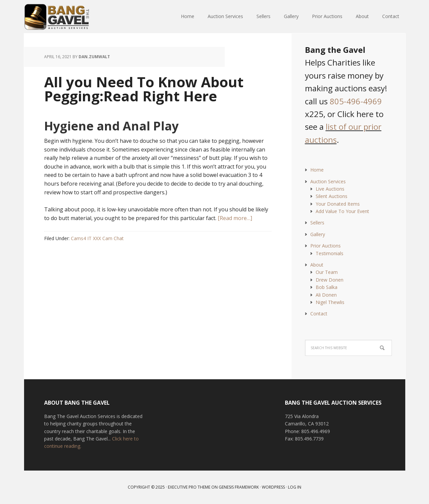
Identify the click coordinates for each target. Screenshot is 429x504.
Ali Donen (326, 295)
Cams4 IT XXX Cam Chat (97, 238)
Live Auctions (330, 189)
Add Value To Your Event (342, 211)
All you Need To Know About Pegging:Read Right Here (144, 89)
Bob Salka (327, 287)
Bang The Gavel (68, 17)
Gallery (318, 234)
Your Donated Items (338, 204)
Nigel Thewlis (330, 302)
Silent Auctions (332, 196)
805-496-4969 (356, 101)
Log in (295, 487)
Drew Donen (330, 280)
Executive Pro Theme (189, 487)
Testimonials (330, 253)
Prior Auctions (326, 246)
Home (317, 170)
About (317, 265)
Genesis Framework (239, 487)
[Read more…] (235, 218)
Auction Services (328, 181)
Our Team (327, 272)
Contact (319, 314)
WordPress (273, 487)
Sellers (317, 223)
